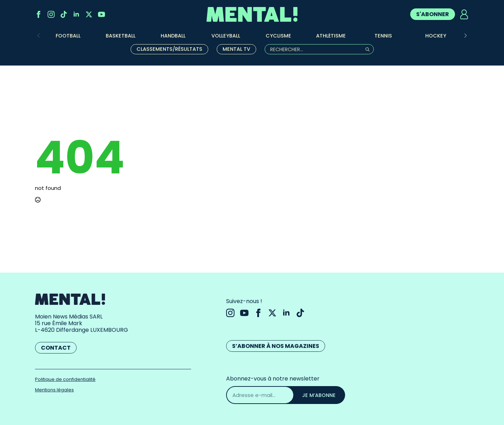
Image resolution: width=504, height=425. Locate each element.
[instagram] (51, 14)
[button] (465, 36)
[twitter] (89, 14)
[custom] (64, 14)
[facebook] (38, 14)
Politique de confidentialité (65, 379)
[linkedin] (76, 14)
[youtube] (101, 14)
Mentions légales (54, 390)
